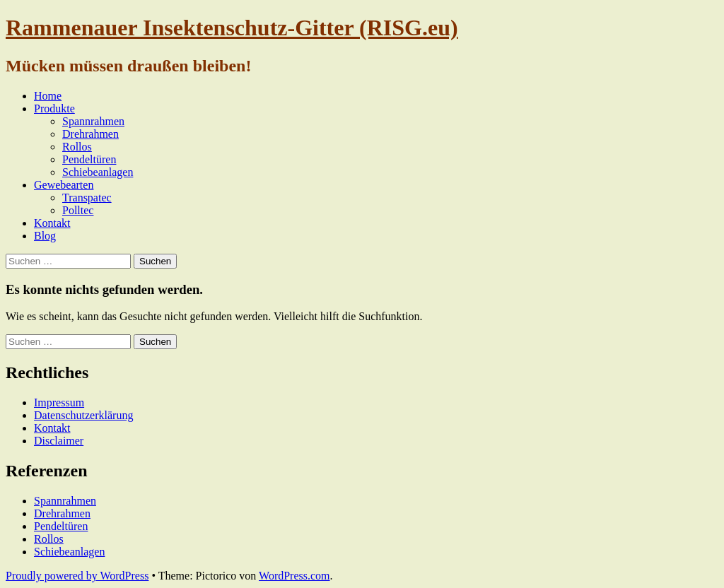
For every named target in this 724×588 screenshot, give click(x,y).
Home (48, 96)
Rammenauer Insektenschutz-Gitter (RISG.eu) (232, 28)
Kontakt (52, 223)
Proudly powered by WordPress (77, 576)
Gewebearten (64, 185)
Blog (45, 236)
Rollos (77, 147)
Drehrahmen (90, 134)
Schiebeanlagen (98, 172)
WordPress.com (294, 576)
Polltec (78, 210)
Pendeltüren (89, 159)
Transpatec (87, 198)
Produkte (54, 108)
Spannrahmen (93, 121)
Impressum (59, 402)
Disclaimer (59, 441)
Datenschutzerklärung (83, 415)
